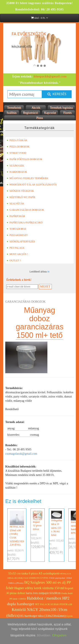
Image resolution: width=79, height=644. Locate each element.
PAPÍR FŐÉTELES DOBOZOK (25, 159)
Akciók (36, 108)
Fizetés (67, 113)
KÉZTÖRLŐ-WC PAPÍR (21, 197)
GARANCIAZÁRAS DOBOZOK (25, 210)
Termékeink (14, 108)
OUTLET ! (14, 260)
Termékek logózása (61, 108)
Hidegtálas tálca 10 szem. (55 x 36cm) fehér (57, 524)
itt (48, 272)
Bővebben (44, 635)
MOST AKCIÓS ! (17, 254)
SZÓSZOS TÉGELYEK (20, 191)
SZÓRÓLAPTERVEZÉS (21, 241)
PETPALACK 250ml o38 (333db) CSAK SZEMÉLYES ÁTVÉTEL (17, 529)
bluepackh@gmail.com (50, 76)
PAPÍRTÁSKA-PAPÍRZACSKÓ (25, 222)
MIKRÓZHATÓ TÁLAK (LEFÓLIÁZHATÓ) (32, 185)
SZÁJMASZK (15, 166)
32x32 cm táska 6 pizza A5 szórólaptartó (34, 573)
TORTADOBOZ (16, 229)
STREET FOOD (16, 153)
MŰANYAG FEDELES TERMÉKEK (27, 178)
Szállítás (11, 113)
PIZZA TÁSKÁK (17, 140)
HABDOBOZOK (17, 172)
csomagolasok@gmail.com (21, 454)
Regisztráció (31, 113)
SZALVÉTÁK (15, 203)
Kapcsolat (50, 113)
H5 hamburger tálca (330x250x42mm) (43, 616)
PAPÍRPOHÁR (16, 216)
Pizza (39, 118)
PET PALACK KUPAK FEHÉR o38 (54, 604)
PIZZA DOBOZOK (18, 147)
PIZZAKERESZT (17, 235)
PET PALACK (16, 248)
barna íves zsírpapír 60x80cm (43, 593)
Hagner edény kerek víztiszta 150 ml (39, 588)
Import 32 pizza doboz (38, 521)
